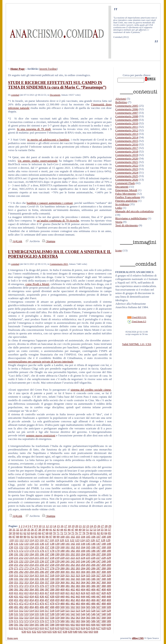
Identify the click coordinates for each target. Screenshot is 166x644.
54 (98, 530)
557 (47, 617)
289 (109, 568)
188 (104, 551)
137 (47, 544)
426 (93, 593)
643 (91, 632)
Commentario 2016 (127, 144)
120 (62, 540)
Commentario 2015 (127, 141)
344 (83, 579)
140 (62, 544)
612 (21, 628)
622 (73, 628)
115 (37, 540)
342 (73, 579)
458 (52, 600)
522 (73, 610)
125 (88, 540)
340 (62, 579)
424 (83, 593)
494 (32, 607)
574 (32, 621)
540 (62, 614)
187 (99, 551)
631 (29, 632)
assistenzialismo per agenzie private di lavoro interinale (41, 361)
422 (73, 593)
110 (11, 540)
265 (88, 565)
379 (57, 586)
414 (32, 593)
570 (11, 621)
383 (78, 586)
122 (72, 540)
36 (32, 530)
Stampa (48, 241)
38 (40, 530)
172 (21, 551)
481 (68, 603)
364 (83, 582)
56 (106, 530)
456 (42, 600)
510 (11, 610)
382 (73, 586)
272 (21, 568)
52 (91, 530)
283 (78, 568)
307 (99, 572)
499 (57, 607)
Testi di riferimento (127, 225)
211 (16, 558)
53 (95, 530)
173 (26, 551)
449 (109, 596)
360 (62, 582)
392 (21, 589)
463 (78, 600)
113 (27, 540)
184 (83, 551)
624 (83, 628)
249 (109, 561)
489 (109, 603)
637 (60, 632)
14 (55, 526)
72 (62, 533)
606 (93, 625)
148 (104, 544)
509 (109, 607)
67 (43, 533)
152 (21, 547)
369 (109, 582)
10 (40, 526)
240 (62, 561)
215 (37, 558)
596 (42, 625)
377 (47, 586)
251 (16, 565)
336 (42, 579)
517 (47, 610)
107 (99, 537)
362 (73, 582)
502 (73, 607)
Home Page (18, 69)
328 (104, 575)
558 (52, 617)
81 (95, 533)
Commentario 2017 (127, 148)
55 (102, 530)
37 (36, 530)
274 (32, 568)
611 (16, 628)
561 (68, 617)
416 (42, 593)
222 (73, 558)
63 (29, 533)
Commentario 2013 (127, 134)
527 (98, 610)
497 (47, 607)
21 (80, 526)
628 (104, 628)
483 (78, 603)
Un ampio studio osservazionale (37, 161)
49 (80, 530)
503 (78, 607)
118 (52, 540)
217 (47, 558)
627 (98, 628)
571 (16, 621)
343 (78, 579)
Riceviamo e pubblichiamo (131, 218)
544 (83, 614)
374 (32, 586)
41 (51, 530)
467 (99, 600)
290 (11, 572)
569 (109, 617)
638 (65, 632)
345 (88, 579)
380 (62, 586)
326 (93, 575)
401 (68, 589)
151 (16, 547)
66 (40, 533)
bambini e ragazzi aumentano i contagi (50, 203)
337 (47, 579)
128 (103, 540)
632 (34, 632)
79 (87, 533)
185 (88, 551)
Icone (119, 250)
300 (62, 572)
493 (26, 607)
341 (68, 579)
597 (47, 625)
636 (55, 632)
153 (26, 547)
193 (26, 554)
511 (16, 610)
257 (47, 565)
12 (47, 526)
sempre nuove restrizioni (41, 435)
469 (109, 600)
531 (16, 614)
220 (62, 558)
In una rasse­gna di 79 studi (34, 129)
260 (62, 565)
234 (32, 561)
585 (88, 621)
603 (78, 625)
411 (16, 593)
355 (37, 582)
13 (51, 526)
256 (42, 565)
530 (11, 614)
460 (62, 600)
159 (57, 547)
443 (78, 596)
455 (37, 600)
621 (67, 628)
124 (82, 540)
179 (57, 551)
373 (26, 586)
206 (93, 554)
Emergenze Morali (126, 190)
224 (83, 558)
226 (93, 558)
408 (104, 589)
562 (73, 617)
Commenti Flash (125, 183)
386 (93, 586)
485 (88, 603)
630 (24, 632)
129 (108, 540)
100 (62, 537)
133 (26, 544)
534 (32, 614)
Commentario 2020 (127, 158)
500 (62, 607)
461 (68, 600)
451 (16, 600)
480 (62, 603)
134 (32, 544)
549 (109, 614)
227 (98, 558)
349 (109, 579)
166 (93, 547)
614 (32, 628)
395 (37, 589)
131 (16, 544)
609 (109, 625)
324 (83, 575)
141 (68, 544)
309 (109, 572)
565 (88, 617)
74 (69, 533)
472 (21, 603)
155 (37, 547)
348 (104, 579)
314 (32, 575)
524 (83, 610)
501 (68, 607)
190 (11, 554)
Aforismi (121, 99)
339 (57, 579)
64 (32, 533)
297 (47, 572)
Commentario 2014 (127, 137)
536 (42, 614)
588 (104, 621)
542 (73, 614)
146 (93, 544)
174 (32, 551)
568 (104, 617)
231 (16, 561)
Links (119, 208)
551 (16, 617)
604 (83, 625)
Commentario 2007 (127, 113)
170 (11, 551)
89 (21, 537)
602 (73, 625)
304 (83, 572)
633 (39, 632)
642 (86, 632)
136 (42, 544)
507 (99, 607)
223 (78, 558)
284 (83, 568)
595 (37, 625)
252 (21, 565)
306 (93, 572)
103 (78, 537)
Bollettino (121, 102)
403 (78, 589)
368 (104, 582)
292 (21, 572)
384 (83, 586)
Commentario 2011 (127, 127)
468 (104, 600)
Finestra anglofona (126, 201)
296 (42, 572)
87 (14, 537)
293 (26, 572)
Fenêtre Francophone (128, 197)
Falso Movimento (126, 194)
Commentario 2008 (127, 116)
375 (37, 586)
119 (57, 540)
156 (42, 547)
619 (57, 628)
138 (52, 544)
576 (42, 621)
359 (57, 582)
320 (62, 575)
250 (11, 565)
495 (37, 607)
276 (42, 568)
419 (57, 593)
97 (51, 537)
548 (104, 614)
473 (26, 603)
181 (68, 551)
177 (47, 551)
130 (11, 544)
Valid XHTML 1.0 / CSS (137, 344)
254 (32, 565)
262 (73, 565)
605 (88, 625)
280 (62, 568)
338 (52, 579)
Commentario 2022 (127, 166)
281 (68, 568)
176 (42, 551)
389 (109, 586)
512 (21, 610)
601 (68, 625)
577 (47, 621)
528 (104, 610)
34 (25, 530)
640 (75, 632)
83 (102, 533)
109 (109, 537)
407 (99, 589)
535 (37, 614)
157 (47, 547)
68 (47, 533)
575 (37, 621)
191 (16, 554)
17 (66, 526)
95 (43, 537)
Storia (119, 222)
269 (109, 565)
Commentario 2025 (127, 176)
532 (21, 614)
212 (21, 558)
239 (57, 561)
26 (99, 526)
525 (88, 610)
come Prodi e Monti (37, 284)
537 (47, 614)
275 (37, 568)
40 (47, 530)
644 (96, 632)
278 (52, 568)
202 (73, 554)
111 (16, 540)
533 (26, 614)
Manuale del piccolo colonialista (134, 211)
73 (65, 533)
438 (52, 596)
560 (62, 617)
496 (42, 607)
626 (93, 628)
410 (11, 593)
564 (83, 617)
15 (58, 526)
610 (11, 628)
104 (83, 537)
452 (21, 600)
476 (42, 603)
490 (11, 607)
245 (88, 561)
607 (99, 625)
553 (26, 617)
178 (52, 551)
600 (62, 625)
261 (68, 565)
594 (32, 625)
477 (47, 603)
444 (83, 596)
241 (68, 561)
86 (10, 537)
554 (32, 617)
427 (98, 593)
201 (68, 554)
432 (21, 596)
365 (88, 582)
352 (21, 582)
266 (93, 565)
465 (88, 600)
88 (18, 537)
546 (93, 614)
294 (32, 572)
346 (93, 579)
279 (57, 568)
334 (32, 579)
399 (57, 589)
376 (42, 586)
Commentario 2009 (127, 120)
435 (37, 596)
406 (93, 589)
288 (104, 568)
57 (109, 530)
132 (21, 544)
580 (62, 621)
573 (26, 621)
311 (16, 575)
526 (93, 610)
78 (84, 533)
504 (83, 607)
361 (68, 582)
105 (88, 537)
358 (52, 582)
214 (32, 558)
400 (62, 589)
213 (26, 558)
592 (21, 625)
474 (32, 603)
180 (62, 551)
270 (11, 568)
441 (68, 596)
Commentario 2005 (127, 106)
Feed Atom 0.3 (137, 321)
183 (78, 551)
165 (88, 547)
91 (29, 537)
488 (104, 603)
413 (26, 593)
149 (109, 544)
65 (36, 533)
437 (47, 596)
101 (68, 537)
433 (26, 596)
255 (37, 565)
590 (11, 625)
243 (78, 561)
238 (52, 561)
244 (83, 561)
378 (52, 586)
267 (99, 565)
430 (11, 596)
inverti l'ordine (48, 69)
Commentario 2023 (127, 169)
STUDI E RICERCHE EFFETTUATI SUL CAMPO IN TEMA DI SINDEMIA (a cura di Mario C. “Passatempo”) (57, 85)
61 (21, 533)
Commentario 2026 (127, 180)
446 (93, 596)
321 (67, 575)
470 (11, 603)
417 (47, 593)
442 (73, 596)
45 (65, 530)
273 (26, 568)
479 (57, 603)
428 (104, 593)
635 (50, 632)
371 (16, 586)
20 (77, 526)
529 (109, 610)
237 (47, 561)
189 (109, 551)
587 (99, 621)
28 (106, 526)
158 (52, 547)
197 (47, 554)
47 (73, 530)
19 (73, 526)
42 (54, 530)
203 (78, 554)
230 (11, 561)
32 (18, 530)
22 (84, 526)
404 (83, 589)
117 (47, 540)
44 (62, 530)
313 (26, 575)
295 (37, 572)
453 (26, 600)
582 (73, 621)
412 (21, 593)
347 (99, 579)
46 (69, 530)
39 (43, 530)
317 (47, 575)
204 (83, 554)
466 (93, 600)
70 (54, 533)
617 (47, 628)
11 (44, 526)
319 (57, 575)
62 (25, 533)
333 (26, 579)
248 (104, 561)
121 (67, 540)
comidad (15, 95)
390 (11, 589)
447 (99, 596)
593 (26, 625)
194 (32, 554)
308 (104, 572)
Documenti (55, 95)
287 (99, 568)
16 (62, 526)
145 (88, 544)
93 (36, 537)
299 (57, 572)
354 (32, 582)
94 (40, 537)
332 (21, 579)
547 (99, 614)
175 (37, 551)
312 (21, 575)
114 (32, 540)
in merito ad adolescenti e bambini (48, 140)
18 (69, 526)
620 (62, 628)
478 (52, 603)
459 (57, 600)
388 (104, 586)
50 (84, 530)
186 (93, 551)
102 (73, 537)
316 (42, 575)
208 (104, 554)
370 (11, 586)
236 (42, 561)
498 (52, 607)
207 (99, 554)
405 (88, 589)
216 (42, 558)
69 (51, 533)
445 (88, 596)
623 (78, 628)
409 (109, 589)
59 (14, 533)
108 (104, 537)
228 (104, 558)
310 (11, 575)
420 (62, 593)
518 (52, 610)
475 (37, 603)
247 (99, 561)
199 (57, 554)
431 (16, 596)
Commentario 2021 (59, 264)
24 (91, 526)
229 (109, 558)
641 (80, 632)
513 (26, 610)
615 (37, 628)
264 (83, 565)
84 (106, 533)
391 (16, 589)
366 (93, 582)
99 (58, 537)
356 (42, 582)
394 (32, 589)
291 (16, 572)
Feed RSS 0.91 (137, 317)
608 (104, 625)
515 (37, 610)
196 (42, 554)
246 (93, 561)
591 (16, 625)
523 (78, 610)
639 (70, 632)
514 (32, 610)
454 (32, 600)
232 (21, 561)
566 (93, 617)
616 (42, 628)
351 (16, 582)
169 (109, 547)
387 (99, 586)
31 (14, 530)
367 (99, 582)
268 (104, 565)
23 (88, 526)
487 (99, 603)
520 (62, 610)
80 (91, 533)
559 (57, 617)
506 (93, 607)
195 (37, 554)
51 (87, 530)
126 (93, 540)
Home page (13, 638)
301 (68, 572)
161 (68, 547)
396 (42, 589)
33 (21, 530)
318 (52, 575)
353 (26, 582)
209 (109, 554)
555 (37, 617)
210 (11, 558)
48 (76, 530)
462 (73, 600)
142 (73, 544)
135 (37, 544)
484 (83, 603)
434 (32, 596)
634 (44, 632)
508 (104, 607)
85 (109, 533)
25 (95, 526)
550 (11, 617)
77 (80, 533)
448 (104, 596)
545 (88, 614)
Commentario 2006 (127, 109)
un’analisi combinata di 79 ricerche (58, 220)
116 (42, 540)
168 (104, 547)
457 (47, 600)
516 (42, 610)
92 (32, 537)
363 (78, 582)
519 (57, 610)
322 (73, 575)
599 (57, 625)
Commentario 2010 (127, 123)
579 (57, 621)
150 (11, 547)
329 (109, 575)
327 (98, 575)
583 (78, 621)
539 (57, 614)
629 (109, 628)
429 (109, 593)
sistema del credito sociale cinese (91, 390)
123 (77, 540)
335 (37, 579)
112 (22, 540)
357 (47, 582)
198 (52, 554)
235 (37, 561)
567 (99, 617)
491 (16, 607)
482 (73, 603)
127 (98, 540)
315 (37, 575)
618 (52, 628)
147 (99, 544)
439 (57, 596)
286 (93, 568)
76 (76, 533)
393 (26, 589)
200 (62, 554)
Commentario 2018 (127, 151)
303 (78, 572)
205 (88, 554)
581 (68, 621)
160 (62, 547)
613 (26, 628)
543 (78, 614)
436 (42, 596)
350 (11, 582)
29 (110, 526)
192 (21, 554)
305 (88, 572)
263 (78, 565)
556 (42, 617)
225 (88, 558)
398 (52, 589)
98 (54, 537)
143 (78, 544)
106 (93, 537)
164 (83, 547)
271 (16, 568)
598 (52, 625)
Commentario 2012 (127, 130)
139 (57, 544)
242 (73, 561)
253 (26, 565)
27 (102, 526)
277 (47, 568)
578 (52, 621)
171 (16, 551)
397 (47, 589)
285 (88, 568)
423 (78, 593)
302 (73, 572)
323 (78, 575)
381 (68, 586)
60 (18, 533)
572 (21, 621)
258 (52, 565)
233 (26, 561)
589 (109, 621)
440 (62, 596)
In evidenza (122, 204)
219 (57, 558)
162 (73, 547)
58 (10, 533)
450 (11, 600)
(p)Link (15, 241)
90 (25, 537)
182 (73, 551)
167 (99, 547)
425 (88, 593)
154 (32, 547)
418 (52, 593)
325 (88, 575)
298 (52, 572)
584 (83, 621)
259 (57, 565)
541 (68, 614)
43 (58, 530)
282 (73, 568)
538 (52, 614)
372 (21, 586)
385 (88, 586)
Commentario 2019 (127, 155)
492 (21, 607)
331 (16, 579)
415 (37, 593)
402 (73, 589)
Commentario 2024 (127, 173)
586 (93, 621)
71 (58, 533)
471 (16, 603)
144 (83, 544)
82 (98, 533)
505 (88, 607)
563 (78, 617)
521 (67, 610)
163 (78, 547)
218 (52, 558)
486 (93, 603)
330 (11, 579)
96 (47, 537)
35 (29, 530)
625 (88, 628)
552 (21, 617)
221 (67, 558)
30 (10, 530)
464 (83, 600)
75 (73, 533)
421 (67, 593)
